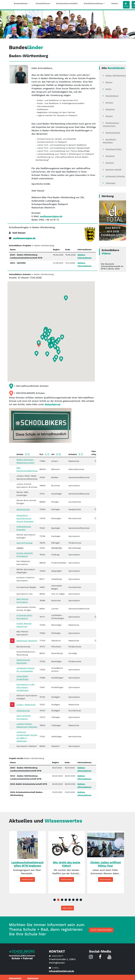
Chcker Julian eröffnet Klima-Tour (105, 864)
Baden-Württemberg (116, 76)
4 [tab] (66, 900)
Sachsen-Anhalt (113, 170)
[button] (66, 298)
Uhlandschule (23, 711)
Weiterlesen (27, 879)
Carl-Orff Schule (25, 543)
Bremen (109, 103)
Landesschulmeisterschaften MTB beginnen (27, 864)
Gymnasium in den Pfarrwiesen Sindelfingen (26, 687)
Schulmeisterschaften (67, 3)
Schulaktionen (43, 3)
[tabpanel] (28, 862)
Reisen (115, 3)
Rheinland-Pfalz (114, 149)
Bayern (109, 82)
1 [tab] (54, 900)
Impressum (33, 978)
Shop (126, 5)
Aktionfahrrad (53, 404)
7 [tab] (77, 900)
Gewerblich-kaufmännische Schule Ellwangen (25, 518)
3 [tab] (62, 900)
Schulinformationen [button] (94, 3)
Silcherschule (23, 509)
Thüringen (111, 183)
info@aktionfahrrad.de (61, 971)
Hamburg (110, 109)
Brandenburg (112, 96)
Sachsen (110, 163)
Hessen (109, 116)
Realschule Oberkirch (27, 641)
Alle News (67, 908)
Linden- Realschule (26, 705)
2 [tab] (58, 900)
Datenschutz (15, 978)
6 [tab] (73, 900)
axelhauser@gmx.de (51, 216)
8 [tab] (81, 900)
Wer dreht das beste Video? (66, 864)
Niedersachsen (113, 133)
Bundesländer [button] (21, 3)
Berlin (109, 89)
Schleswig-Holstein (115, 176)
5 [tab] (69, 900)
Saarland (110, 156)
